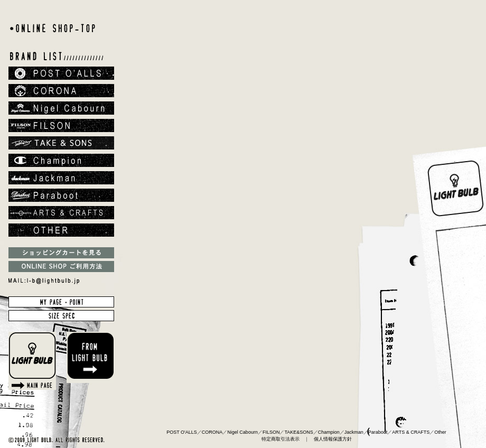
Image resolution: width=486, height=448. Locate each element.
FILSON (271, 432)
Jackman (354, 432)
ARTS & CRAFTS (411, 432)
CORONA (212, 432)
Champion (329, 432)
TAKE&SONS (298, 432)
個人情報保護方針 (333, 439)
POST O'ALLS (182, 432)
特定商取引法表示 (281, 439)
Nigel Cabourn (242, 432)
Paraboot (378, 432)
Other (440, 432)
